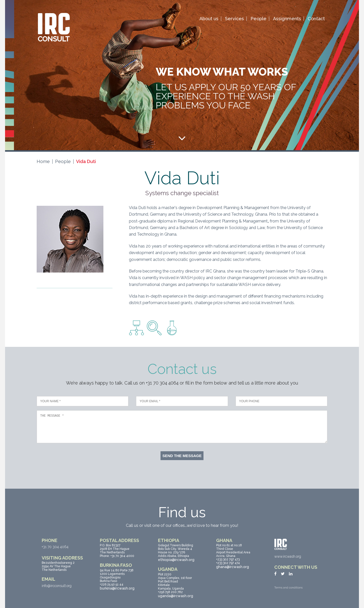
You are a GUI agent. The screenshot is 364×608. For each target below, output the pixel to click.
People (258, 19)
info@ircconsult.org (57, 586)
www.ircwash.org (288, 556)
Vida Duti (86, 161)
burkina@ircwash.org (117, 588)
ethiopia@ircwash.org (176, 560)
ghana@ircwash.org (233, 567)
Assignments (287, 19)
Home (43, 161)
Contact (316, 19)
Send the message (182, 456)
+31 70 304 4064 (55, 547)
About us (209, 19)
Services (234, 19)
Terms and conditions (288, 588)
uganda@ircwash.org (176, 596)
